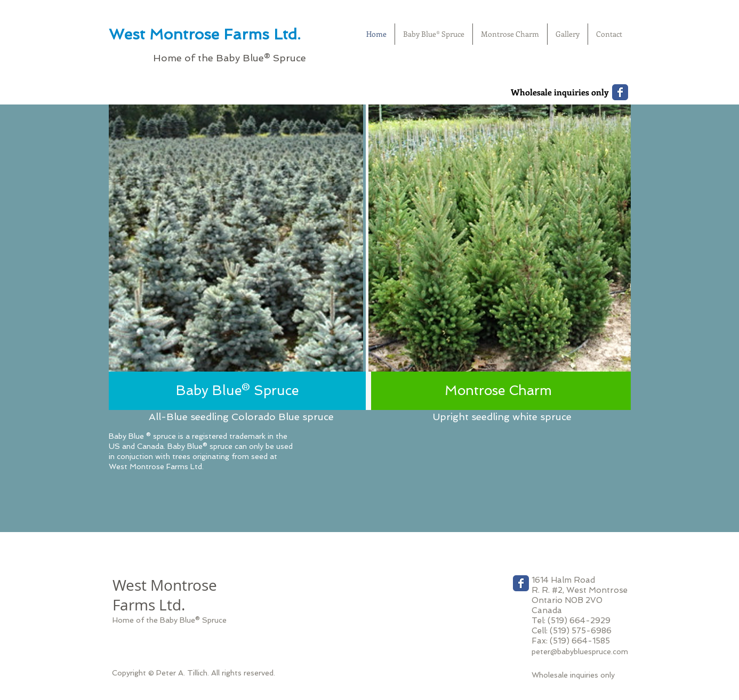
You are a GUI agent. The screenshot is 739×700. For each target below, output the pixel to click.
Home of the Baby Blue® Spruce (170, 620)
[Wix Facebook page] (620, 92)
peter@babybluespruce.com (580, 651)
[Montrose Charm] (498, 391)
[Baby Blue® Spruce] (237, 391)
